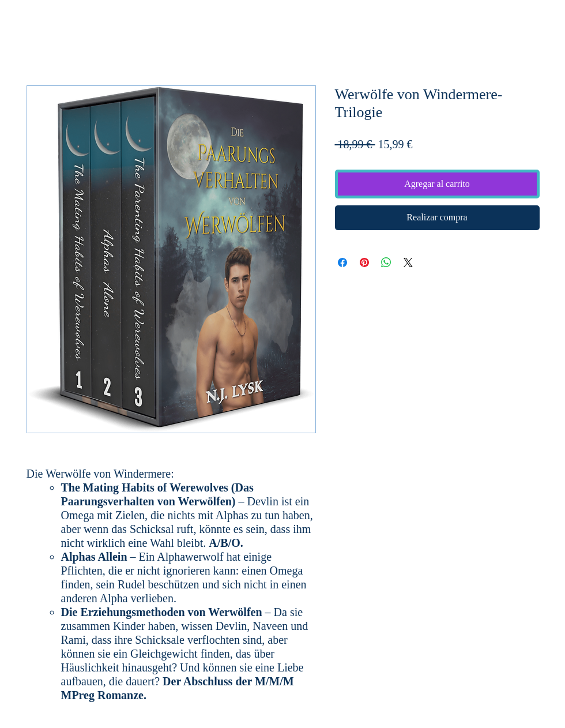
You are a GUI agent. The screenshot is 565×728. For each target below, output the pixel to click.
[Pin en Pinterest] (364, 262)
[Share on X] (408, 262)
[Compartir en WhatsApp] (386, 262)
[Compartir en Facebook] (342, 262)
